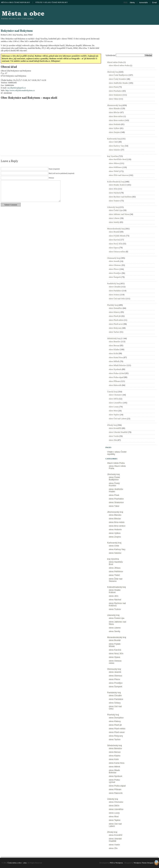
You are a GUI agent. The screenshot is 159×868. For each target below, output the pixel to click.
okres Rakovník (115, 385)
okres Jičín (113, 189)
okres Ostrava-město (117, 252)
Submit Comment (11, 205)
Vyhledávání (110, 55)
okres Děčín (114, 399)
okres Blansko (114, 108)
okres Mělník (114, 361)
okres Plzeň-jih (115, 316)
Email (154, 2)
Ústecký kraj (112, 392)
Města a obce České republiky (16, 2)
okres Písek (113, 87)
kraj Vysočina (18, 35)
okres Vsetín (114, 436)
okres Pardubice (115, 291)
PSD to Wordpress (116, 863)
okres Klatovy (114, 312)
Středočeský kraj (114, 338)
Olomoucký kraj (114, 258)
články (132, 2)
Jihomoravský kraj (115, 105)
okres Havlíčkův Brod (118, 159)
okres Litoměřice (116, 403)
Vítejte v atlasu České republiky (52, 2)
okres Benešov (115, 342)
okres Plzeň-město (116, 320)
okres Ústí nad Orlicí (117, 299)
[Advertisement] (131, 31)
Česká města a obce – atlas (23, 13)
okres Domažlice (116, 308)
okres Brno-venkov (116, 120)
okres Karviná (114, 240)
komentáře (144, 2)
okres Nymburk (115, 369)
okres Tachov (114, 332)
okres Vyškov (114, 128)
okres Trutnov (114, 201)
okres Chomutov (115, 395)
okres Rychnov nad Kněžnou (120, 197)
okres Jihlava (114, 163)
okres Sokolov (115, 150)
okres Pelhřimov (115, 167)
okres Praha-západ (116, 377)
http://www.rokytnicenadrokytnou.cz (20, 90)
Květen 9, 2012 (6, 35)
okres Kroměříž (115, 428)
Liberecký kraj (113, 207)
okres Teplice (114, 415)
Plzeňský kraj (113, 305)
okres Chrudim (115, 287)
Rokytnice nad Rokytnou (17, 31)
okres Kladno (114, 350)
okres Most (113, 411)
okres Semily (114, 222)
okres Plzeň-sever (116, 324)
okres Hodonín (115, 124)
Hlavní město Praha (115, 62)
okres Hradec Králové (118, 185)
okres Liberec (114, 218)
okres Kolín (113, 353)
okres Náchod (114, 193)
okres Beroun (114, 346)
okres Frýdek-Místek (117, 236)
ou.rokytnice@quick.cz (17, 88)
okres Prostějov (115, 273)
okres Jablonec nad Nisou (119, 214)
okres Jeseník (114, 261)
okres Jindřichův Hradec (119, 83)
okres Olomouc (115, 265)
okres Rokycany (115, 328)
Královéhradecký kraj (116, 182)
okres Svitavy (114, 295)
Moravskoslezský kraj (116, 229)
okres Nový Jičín (116, 244)
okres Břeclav (114, 112)
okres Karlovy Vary (117, 146)
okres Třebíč (28, 35)
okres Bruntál (114, 232)
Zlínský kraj (112, 425)
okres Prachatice (115, 91)
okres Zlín (113, 440)
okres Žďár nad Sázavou (119, 175)
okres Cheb (113, 142)
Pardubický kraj (113, 284)
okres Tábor (114, 99)
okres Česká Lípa (116, 210)
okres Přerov (114, 269)
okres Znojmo (114, 132)
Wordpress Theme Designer (144, 863)
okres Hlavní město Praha (119, 65)
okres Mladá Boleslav (118, 365)
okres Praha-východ (117, 373)
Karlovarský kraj (114, 139)
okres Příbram (114, 381)
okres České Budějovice (118, 75)
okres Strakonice (115, 95)
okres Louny (114, 407)
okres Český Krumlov (118, 79)
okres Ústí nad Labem (118, 419)
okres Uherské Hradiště (118, 432)
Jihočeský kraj (113, 72)
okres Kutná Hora (116, 357)
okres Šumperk (115, 277)
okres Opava (114, 248)
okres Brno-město (116, 116)
